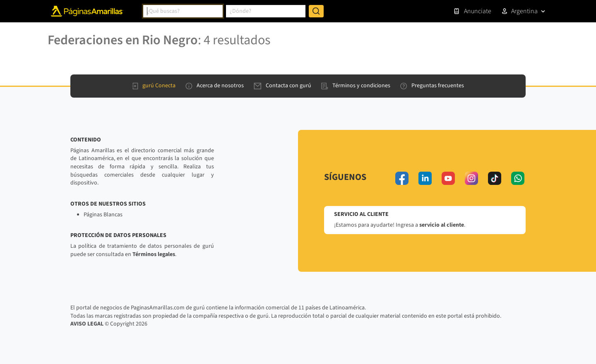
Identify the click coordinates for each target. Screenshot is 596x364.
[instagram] (471, 178)
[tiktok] (495, 178)
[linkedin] (425, 178)
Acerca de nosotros (215, 86)
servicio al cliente (442, 225)
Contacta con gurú (282, 86)
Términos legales (154, 254)
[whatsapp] (518, 178)
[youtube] (448, 178)
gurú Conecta (154, 86)
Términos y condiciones (356, 86)
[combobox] (183, 11)
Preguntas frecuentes (432, 86)
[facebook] (402, 178)
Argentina (524, 11)
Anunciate (472, 11)
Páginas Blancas (103, 215)
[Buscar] (316, 11)
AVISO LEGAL (87, 324)
